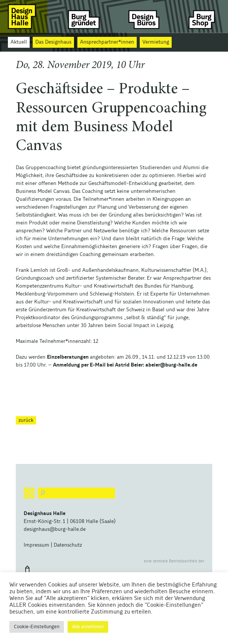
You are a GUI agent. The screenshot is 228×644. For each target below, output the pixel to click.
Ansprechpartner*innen (107, 42)
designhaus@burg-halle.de (55, 529)
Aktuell (19, 42)
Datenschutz (68, 545)
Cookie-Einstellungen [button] (37, 627)
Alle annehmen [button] (88, 627)
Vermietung (156, 42)
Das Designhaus (53, 42)
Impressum (36, 545)
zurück (26, 420)
